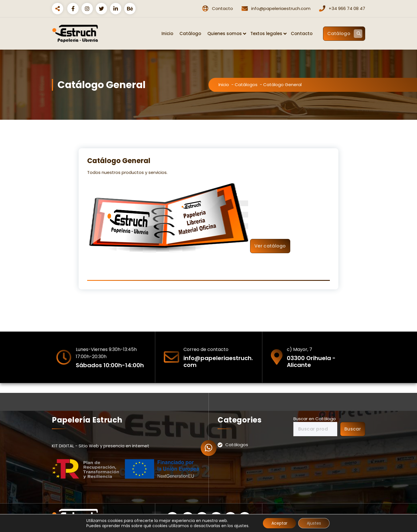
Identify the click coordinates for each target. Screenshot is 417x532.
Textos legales (266, 33)
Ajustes (314, 523)
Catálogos (246, 85)
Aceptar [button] (279, 523)
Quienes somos (225, 33)
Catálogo (190, 33)
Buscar (353, 429)
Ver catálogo (270, 246)
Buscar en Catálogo (315, 419)
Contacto (302, 33)
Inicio (167, 33)
